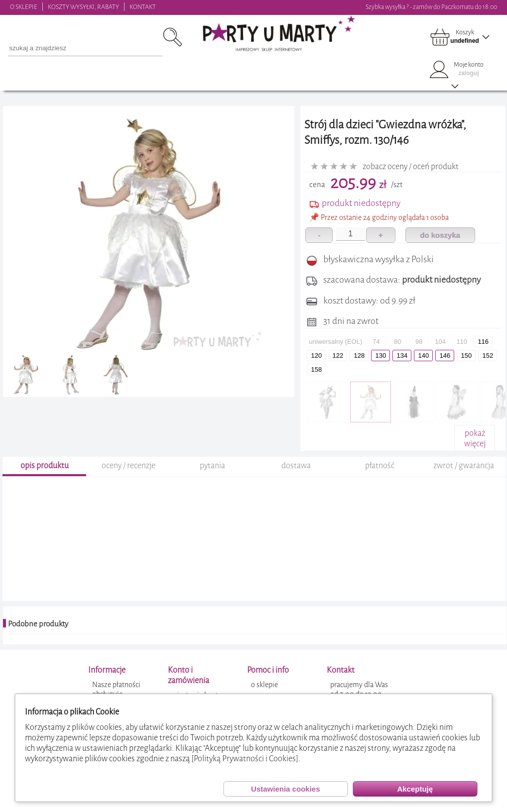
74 (376, 342)
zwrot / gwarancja (464, 482)
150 (466, 355)
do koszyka (440, 235)
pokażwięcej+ (475, 444)
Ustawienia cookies (285, 789)
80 (397, 342)
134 (402, 355)
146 (445, 355)
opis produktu (45, 482)
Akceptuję (415, 789)
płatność (380, 482)
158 (316, 369)
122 (338, 355)
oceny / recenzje (128, 482)
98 (419, 342)
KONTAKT (143, 7)
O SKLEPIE (24, 7)
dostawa (296, 482)
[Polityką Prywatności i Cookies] (245, 759)
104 (440, 342)
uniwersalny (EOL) (335, 342)
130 (380, 355)
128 (359, 355)
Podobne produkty (38, 641)
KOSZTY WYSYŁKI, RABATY (83, 7)
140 (423, 355)
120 (316, 355)
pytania (212, 482)
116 (483, 342)
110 (462, 342)
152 (488, 355)
